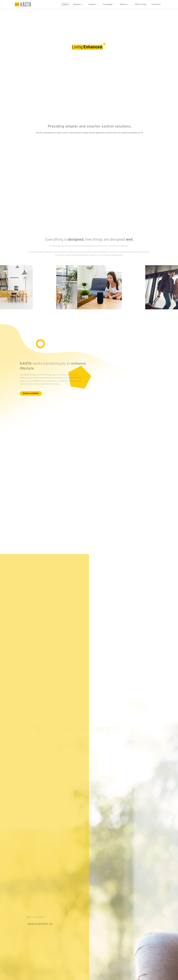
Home (65, 4)
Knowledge (108, 4)
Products (92, 4)
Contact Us (156, 4)
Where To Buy (141, 4)
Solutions (77, 4)
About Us (124, 4)
